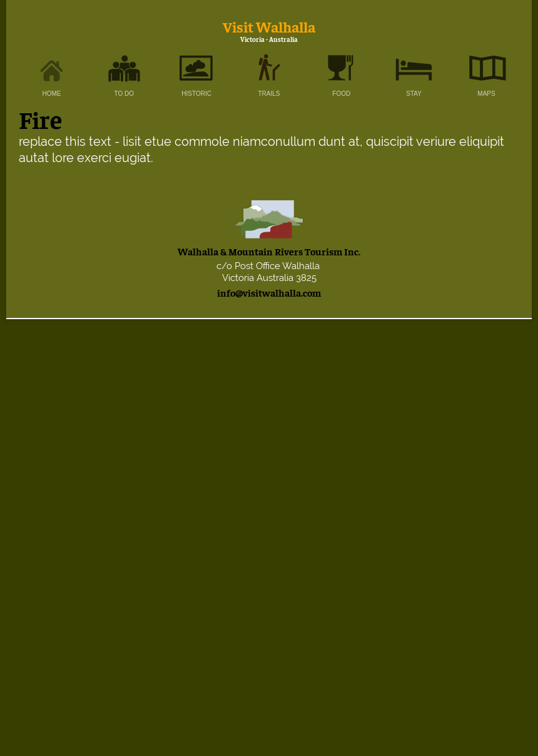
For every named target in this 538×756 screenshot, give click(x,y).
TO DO (124, 94)
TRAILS (269, 94)
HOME (52, 94)
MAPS (486, 94)
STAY (414, 94)
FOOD (341, 94)
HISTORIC (196, 94)
